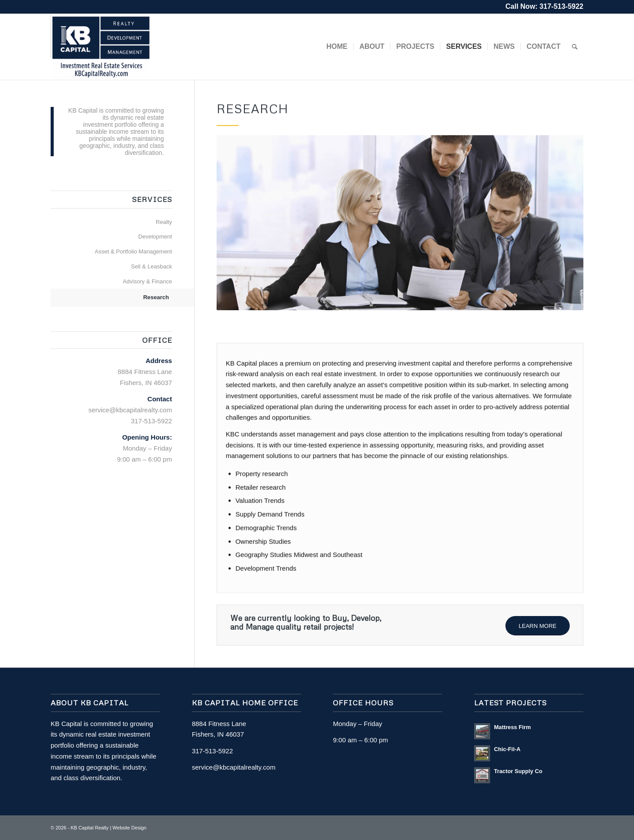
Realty (164, 222)
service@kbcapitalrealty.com (130, 410)
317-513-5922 (561, 6)
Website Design (130, 828)
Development (155, 237)
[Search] (575, 47)
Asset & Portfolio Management (133, 251)
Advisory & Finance (147, 281)
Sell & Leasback (151, 266)
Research (156, 297)
